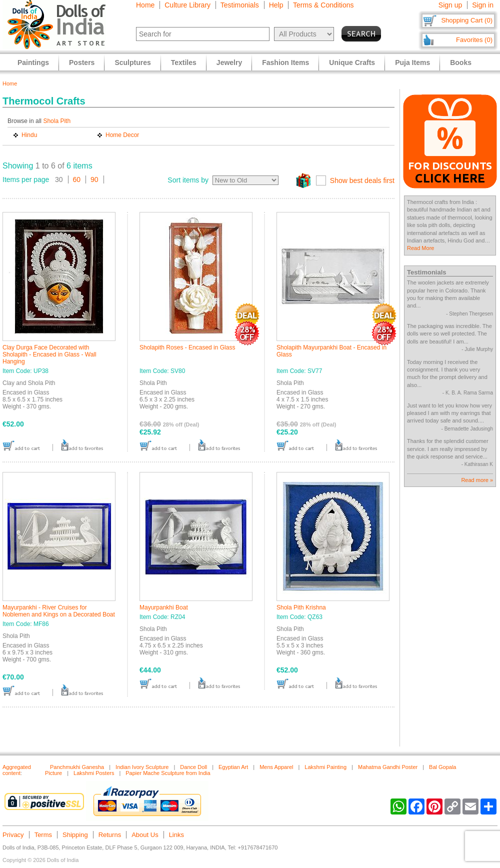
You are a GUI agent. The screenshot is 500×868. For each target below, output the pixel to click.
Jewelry (229, 62)
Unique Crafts (352, 62)
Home (145, 5)
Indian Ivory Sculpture (142, 767)
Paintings (33, 62)
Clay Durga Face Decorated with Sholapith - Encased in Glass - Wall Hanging (49, 354)
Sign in (483, 5)
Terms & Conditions (323, 5)
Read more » (477, 480)
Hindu (29, 135)
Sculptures (132, 62)
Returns (110, 835)
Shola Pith (57, 121)
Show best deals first (362, 180)
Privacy (13, 835)
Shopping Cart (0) (467, 20)
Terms (43, 835)
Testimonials (240, 5)
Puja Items (412, 62)
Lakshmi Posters (94, 773)
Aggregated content (17, 770)
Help (276, 5)
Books (461, 62)
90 (94, 179)
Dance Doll (193, 767)
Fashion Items (285, 62)
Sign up (450, 5)
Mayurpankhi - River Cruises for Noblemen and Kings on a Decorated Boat (59, 611)
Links (176, 835)
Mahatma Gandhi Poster (388, 767)
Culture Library (187, 5)
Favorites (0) (474, 40)
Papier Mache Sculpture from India (168, 773)
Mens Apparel (276, 767)
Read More (420, 248)
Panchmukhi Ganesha (77, 767)
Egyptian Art (233, 767)
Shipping (75, 835)
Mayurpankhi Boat (164, 607)
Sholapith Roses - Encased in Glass (187, 347)
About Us (145, 835)
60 (77, 179)
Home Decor (122, 135)
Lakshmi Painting (325, 767)
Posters (82, 62)
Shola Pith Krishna (301, 607)
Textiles (184, 62)
